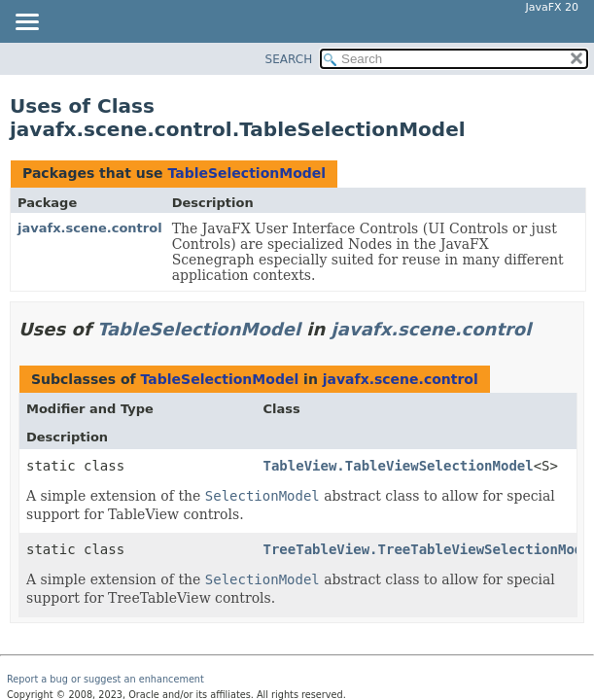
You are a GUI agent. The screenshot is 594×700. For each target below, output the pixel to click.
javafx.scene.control (90, 228)
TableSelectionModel (246, 173)
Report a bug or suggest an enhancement (105, 679)
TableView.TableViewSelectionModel (399, 466)
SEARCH (289, 59)
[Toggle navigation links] (26, 23)
